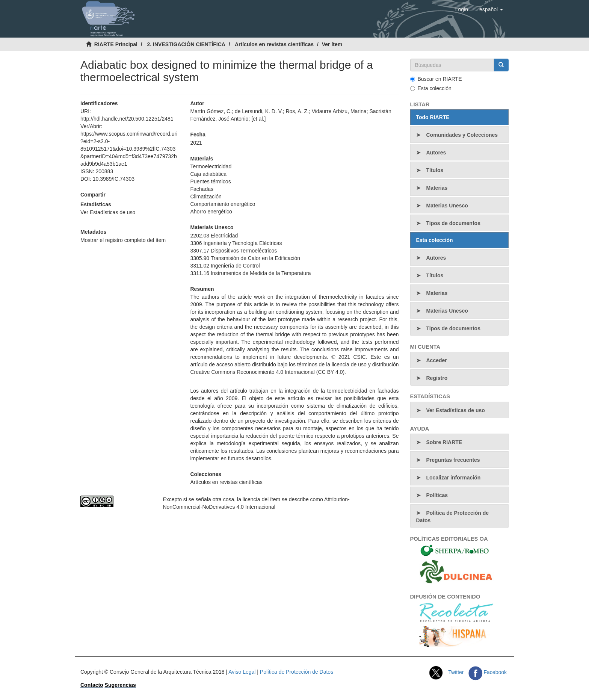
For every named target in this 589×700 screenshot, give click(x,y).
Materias (437, 188)
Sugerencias (120, 685)
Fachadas (202, 189)
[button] (491, 9)
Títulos (435, 170)
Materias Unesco (447, 206)
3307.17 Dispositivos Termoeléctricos (233, 251)
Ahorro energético (211, 212)
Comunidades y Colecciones (462, 135)
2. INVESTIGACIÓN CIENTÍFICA (186, 44)
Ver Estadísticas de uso (108, 212)
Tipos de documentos (453, 223)
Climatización (206, 197)
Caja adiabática (208, 174)
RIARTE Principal (116, 44)
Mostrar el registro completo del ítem (123, 240)
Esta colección (431, 88)
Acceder (437, 360)
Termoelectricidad (211, 166)
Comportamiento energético (223, 204)
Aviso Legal (242, 672)
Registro (437, 378)
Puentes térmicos (210, 181)
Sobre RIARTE (444, 442)
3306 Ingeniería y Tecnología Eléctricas (236, 243)
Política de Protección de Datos (453, 517)
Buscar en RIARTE (436, 79)
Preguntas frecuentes (453, 460)
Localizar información (454, 478)
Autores (436, 153)
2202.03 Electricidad (214, 236)
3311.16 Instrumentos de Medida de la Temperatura (250, 273)
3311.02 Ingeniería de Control (225, 266)
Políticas (437, 495)
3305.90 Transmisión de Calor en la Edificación (245, 258)
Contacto (92, 685)
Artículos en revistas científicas (274, 44)
